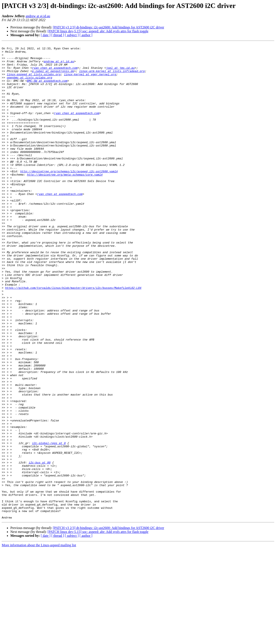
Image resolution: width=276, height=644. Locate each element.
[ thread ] (58, 35)
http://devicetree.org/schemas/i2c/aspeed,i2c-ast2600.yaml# (69, 197)
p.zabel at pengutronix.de (53, 77)
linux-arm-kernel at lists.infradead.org (112, 77)
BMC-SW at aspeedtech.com (47, 88)
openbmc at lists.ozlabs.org (29, 85)
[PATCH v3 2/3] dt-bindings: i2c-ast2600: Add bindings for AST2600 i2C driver (108, 27)
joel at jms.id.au (120, 73)
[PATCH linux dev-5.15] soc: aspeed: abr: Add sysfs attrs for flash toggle (98, 31)
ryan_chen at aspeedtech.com (55, 73)
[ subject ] (72, 35)
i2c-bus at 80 (40, 547)
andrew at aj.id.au (38, 16)
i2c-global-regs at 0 (49, 523)
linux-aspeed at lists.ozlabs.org (34, 81)
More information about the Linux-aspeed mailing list (39, 640)
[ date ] (46, 35)
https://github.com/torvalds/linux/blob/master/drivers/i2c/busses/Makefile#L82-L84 (73, 337)
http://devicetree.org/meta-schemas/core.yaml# (65, 201)
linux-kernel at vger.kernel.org (90, 81)
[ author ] (86, 35)
